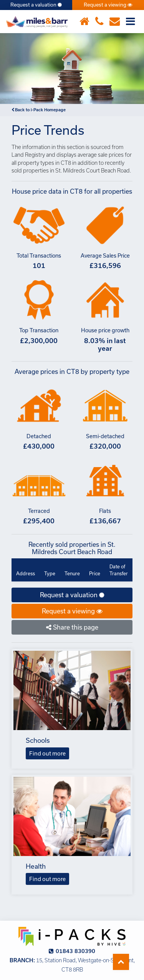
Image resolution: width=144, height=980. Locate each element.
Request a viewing (108, 5)
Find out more (47, 753)
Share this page (72, 627)
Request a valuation (36, 5)
